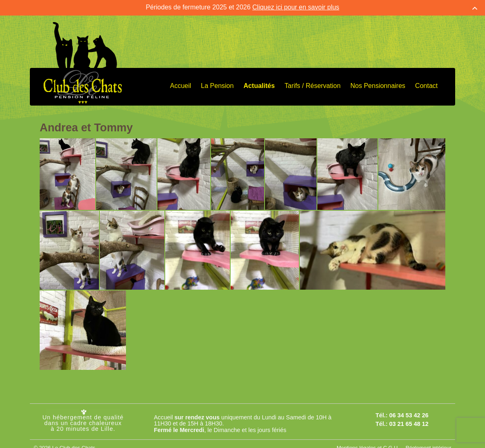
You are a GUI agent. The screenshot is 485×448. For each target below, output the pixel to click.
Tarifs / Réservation (313, 84)
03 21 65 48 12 (409, 422)
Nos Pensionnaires (378, 84)
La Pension (217, 84)
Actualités (259, 84)
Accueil (181, 84)
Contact (426, 84)
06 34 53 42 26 (409, 414)
